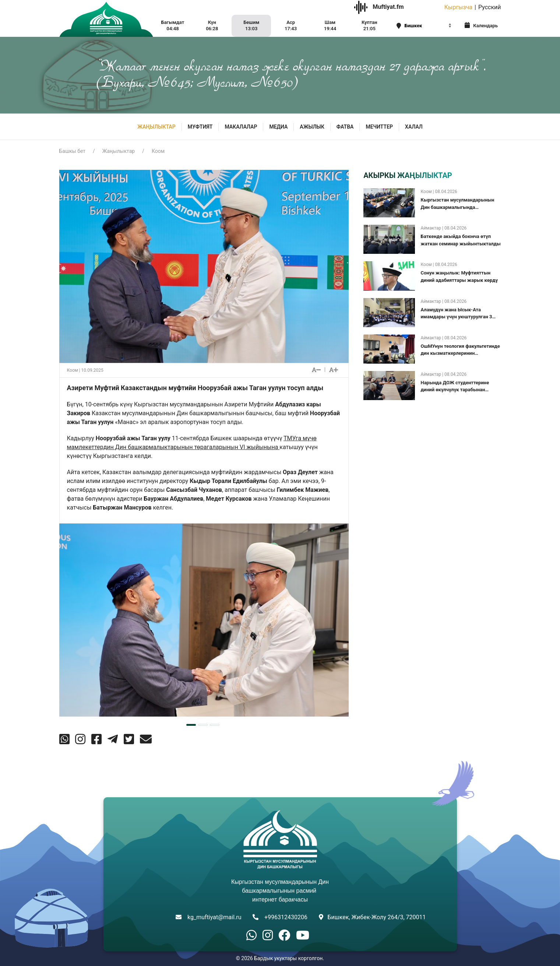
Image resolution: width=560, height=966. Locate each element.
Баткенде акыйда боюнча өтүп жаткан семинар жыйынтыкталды (460, 240)
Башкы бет (73, 151)
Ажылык (312, 127)
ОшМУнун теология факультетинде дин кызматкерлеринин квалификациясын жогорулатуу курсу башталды (460, 350)
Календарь (481, 25)
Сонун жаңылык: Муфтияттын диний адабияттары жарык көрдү (459, 276)
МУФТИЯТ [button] (200, 127)
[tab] (191, 725)
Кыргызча (458, 7)
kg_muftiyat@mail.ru (214, 917)
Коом (158, 151)
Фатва (345, 127)
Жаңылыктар (156, 127)
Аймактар (431, 228)
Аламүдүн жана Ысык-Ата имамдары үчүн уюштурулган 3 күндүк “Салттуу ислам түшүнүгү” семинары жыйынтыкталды (459, 314)
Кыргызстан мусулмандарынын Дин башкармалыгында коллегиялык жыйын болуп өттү (458, 204)
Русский (490, 7)
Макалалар (241, 127)
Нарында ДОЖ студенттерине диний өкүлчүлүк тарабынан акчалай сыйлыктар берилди (455, 387)
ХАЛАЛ (414, 127)
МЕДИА (278, 127)
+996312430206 (286, 917)
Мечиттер (379, 127)
